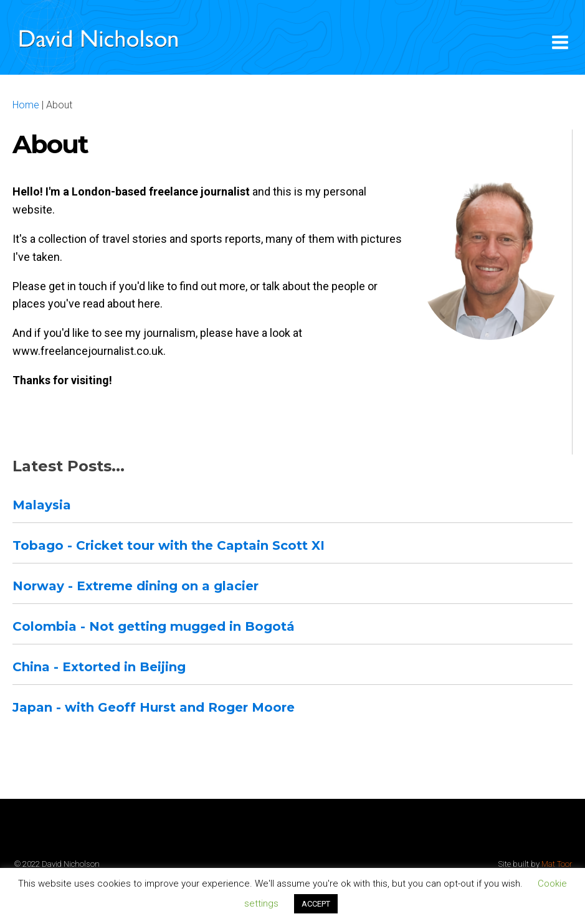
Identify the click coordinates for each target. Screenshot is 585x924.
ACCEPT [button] (316, 904)
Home (26, 105)
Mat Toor (557, 864)
